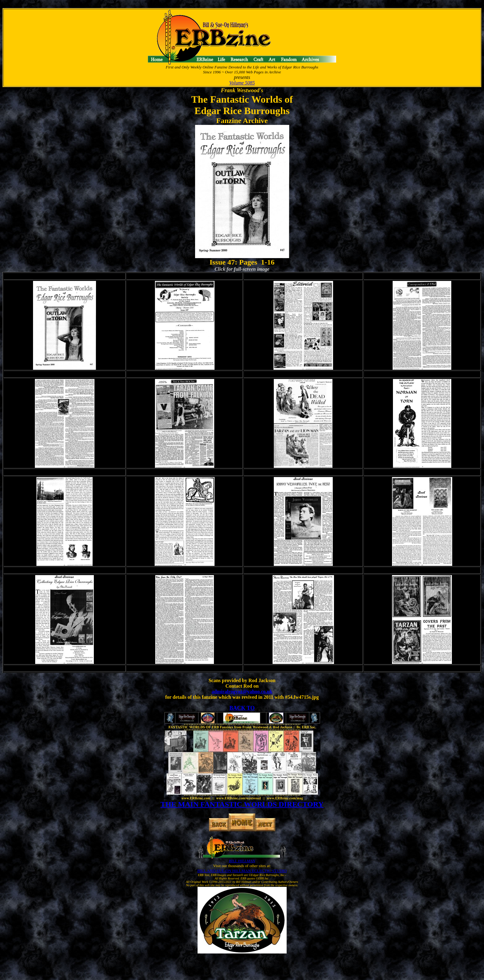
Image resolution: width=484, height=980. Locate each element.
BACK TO (242, 708)
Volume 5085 (242, 83)
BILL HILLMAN (242, 861)
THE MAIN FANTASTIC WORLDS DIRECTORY (242, 804)
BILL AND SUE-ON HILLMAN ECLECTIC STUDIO (242, 871)
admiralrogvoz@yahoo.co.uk (242, 692)
